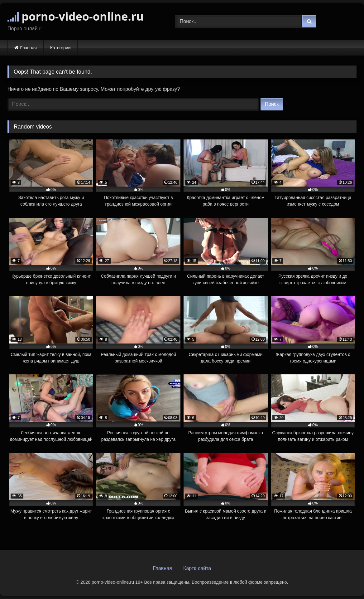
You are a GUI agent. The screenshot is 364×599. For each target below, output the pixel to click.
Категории (60, 48)
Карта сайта (197, 568)
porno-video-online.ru (76, 16)
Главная (29, 48)
